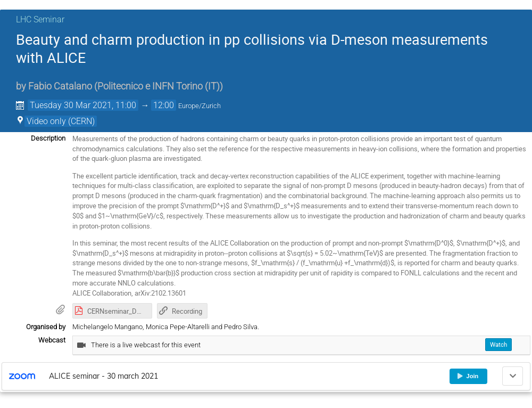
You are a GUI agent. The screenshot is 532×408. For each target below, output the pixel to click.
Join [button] (468, 376)
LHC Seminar (40, 19)
